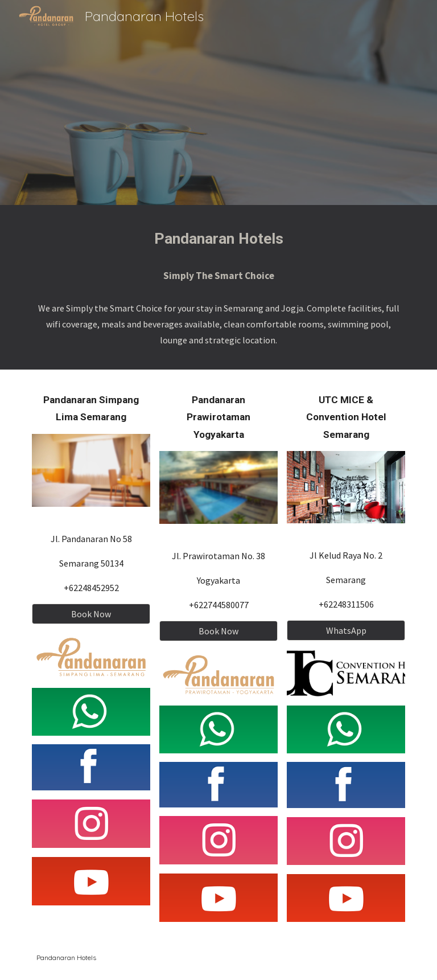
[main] (218, 239)
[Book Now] (91, 614)
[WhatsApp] (346, 630)
